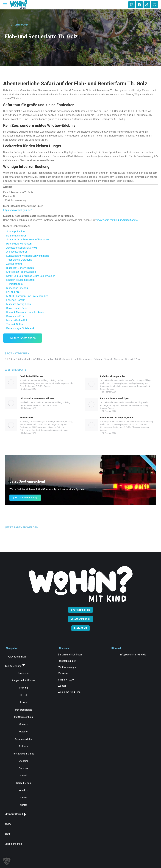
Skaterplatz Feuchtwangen (21, 272)
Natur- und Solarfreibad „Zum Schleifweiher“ (31, 276)
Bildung (45, 380)
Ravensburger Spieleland (20, 328)
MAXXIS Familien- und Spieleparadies (27, 296)
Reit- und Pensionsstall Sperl (115, 398)
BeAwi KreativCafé (17, 308)
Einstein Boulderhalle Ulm (20, 280)
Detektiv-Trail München (32, 376)
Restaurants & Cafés (34, 386)
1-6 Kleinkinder (107, 380)
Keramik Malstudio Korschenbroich (26, 312)
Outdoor (71, 383)
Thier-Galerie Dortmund (19, 260)
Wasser (104, 430)
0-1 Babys (24, 422)
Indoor (110, 383)
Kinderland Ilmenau (17, 288)
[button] (7, 861)
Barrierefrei (35, 380)
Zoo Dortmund (14, 264)
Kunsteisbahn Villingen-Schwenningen (28, 256)
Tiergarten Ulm (14, 284)
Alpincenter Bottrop (17, 252)
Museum (132, 386)
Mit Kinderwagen (59, 383)
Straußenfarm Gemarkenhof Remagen (28, 240)
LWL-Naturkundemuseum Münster (37, 398)
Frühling (52, 380)
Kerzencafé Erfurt (16, 316)
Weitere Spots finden (23, 338)
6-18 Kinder (25, 380)
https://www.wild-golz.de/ (17, 210)
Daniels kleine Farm (17, 236)
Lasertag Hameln (16, 300)
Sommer (48, 386)
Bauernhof (130, 402)
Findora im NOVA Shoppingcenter (117, 418)
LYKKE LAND (13, 292)
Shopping (136, 427)
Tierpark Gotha (15, 324)
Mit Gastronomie (43, 383)
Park (22, 386)
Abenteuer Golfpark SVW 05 (22, 248)
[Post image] (11, 382)
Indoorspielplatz (121, 383)
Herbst (60, 380)
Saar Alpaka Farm (16, 232)
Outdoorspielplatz (27, 430)
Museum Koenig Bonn (19, 304)
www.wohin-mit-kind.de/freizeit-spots (117, 220)
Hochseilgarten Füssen (19, 244)
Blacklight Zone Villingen (20, 268)
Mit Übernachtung (140, 405)
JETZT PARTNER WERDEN (21, 527)
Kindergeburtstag (27, 383)
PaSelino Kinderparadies (113, 376)
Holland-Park (26, 418)
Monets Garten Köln (17, 320)
